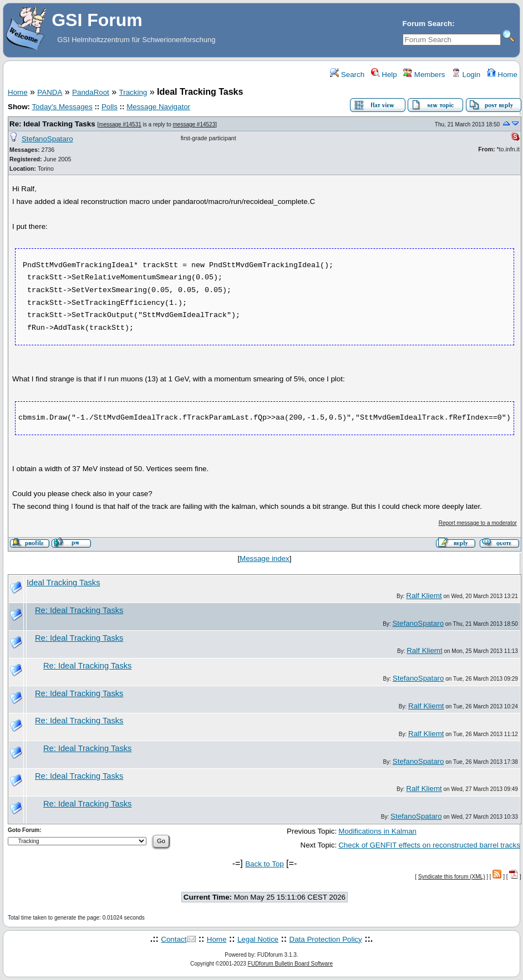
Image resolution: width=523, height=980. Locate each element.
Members (424, 75)
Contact (174, 939)
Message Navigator (158, 107)
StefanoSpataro (47, 139)
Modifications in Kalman (377, 831)
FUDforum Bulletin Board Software (290, 964)
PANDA (50, 92)
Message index (265, 558)
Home (502, 75)
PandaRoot (91, 92)
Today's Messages (62, 107)
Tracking (133, 92)
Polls (110, 107)
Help (384, 75)
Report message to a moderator (478, 523)
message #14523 (194, 124)
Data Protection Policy (326, 939)
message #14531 (120, 124)
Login (466, 75)
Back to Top (264, 864)
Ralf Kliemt (424, 596)
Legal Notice (258, 939)
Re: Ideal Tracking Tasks (52, 124)
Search (347, 75)
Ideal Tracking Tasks (64, 583)
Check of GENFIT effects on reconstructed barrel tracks (429, 845)
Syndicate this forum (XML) (452, 877)
